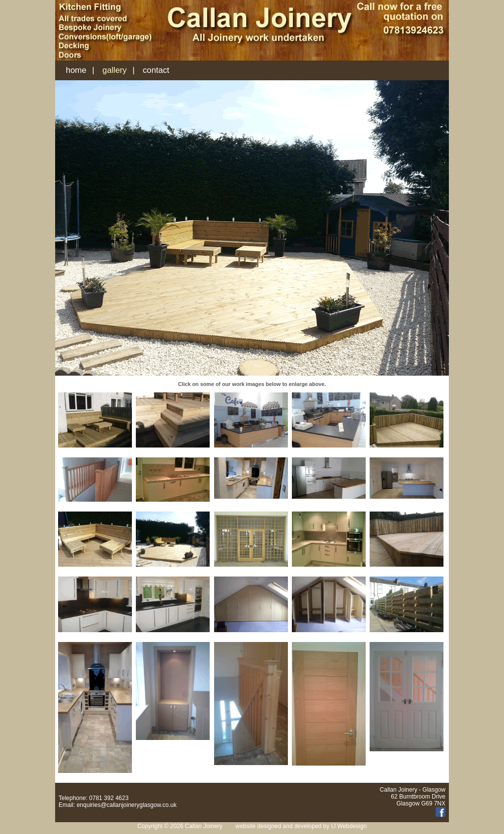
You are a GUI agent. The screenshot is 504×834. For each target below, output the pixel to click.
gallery (114, 70)
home (76, 70)
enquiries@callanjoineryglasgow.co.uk (127, 805)
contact (156, 70)
